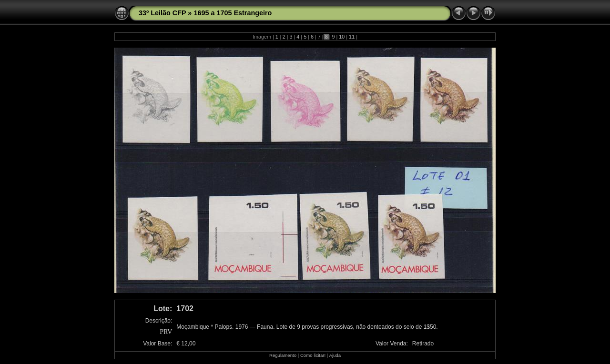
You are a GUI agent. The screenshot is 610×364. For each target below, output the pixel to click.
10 (342, 37)
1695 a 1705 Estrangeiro (233, 13)
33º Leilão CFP (162, 13)
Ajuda (335, 355)
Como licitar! (313, 355)
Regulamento (283, 355)
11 (352, 37)
